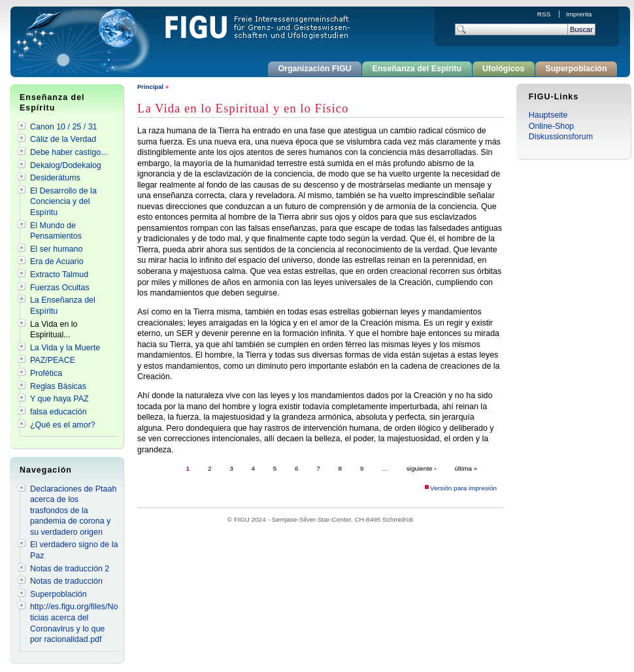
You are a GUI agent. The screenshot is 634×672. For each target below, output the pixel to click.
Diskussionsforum (561, 137)
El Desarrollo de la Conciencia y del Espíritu (63, 202)
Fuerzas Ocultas (60, 288)
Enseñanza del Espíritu (417, 69)
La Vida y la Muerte (65, 348)
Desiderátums (55, 178)
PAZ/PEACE (53, 360)
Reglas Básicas (58, 386)
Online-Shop (551, 126)
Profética (46, 373)
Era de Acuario (57, 261)
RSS (545, 14)
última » (466, 468)
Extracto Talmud (59, 275)
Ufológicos (503, 69)
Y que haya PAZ (59, 399)
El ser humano (56, 249)
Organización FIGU (314, 69)
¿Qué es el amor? (63, 425)
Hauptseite (548, 115)
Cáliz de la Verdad (63, 139)
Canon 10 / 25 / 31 (64, 127)
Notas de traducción (66, 581)
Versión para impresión (463, 488)
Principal (150, 87)
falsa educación (58, 412)
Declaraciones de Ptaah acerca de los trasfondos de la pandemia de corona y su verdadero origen (73, 511)
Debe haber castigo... (69, 152)
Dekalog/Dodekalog (66, 165)
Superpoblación (576, 69)
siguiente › (422, 468)
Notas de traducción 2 (70, 569)
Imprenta (579, 14)
